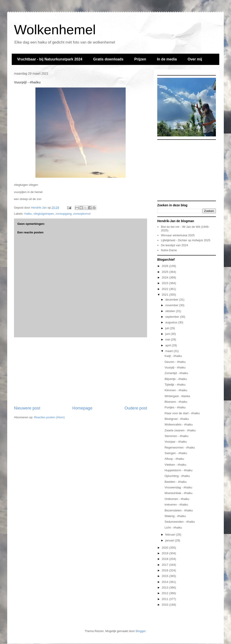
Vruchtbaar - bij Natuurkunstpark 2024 (50, 59)
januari (170, 540)
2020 (165, 548)
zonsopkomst (82, 214)
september (173, 317)
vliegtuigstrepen (44, 214)
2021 (165, 295)
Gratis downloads (108, 59)
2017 (165, 565)
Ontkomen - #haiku (177, 499)
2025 (165, 272)
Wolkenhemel (55, 30)
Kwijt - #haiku (173, 356)
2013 (165, 588)
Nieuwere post (27, 408)
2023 (165, 283)
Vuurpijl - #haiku (175, 367)
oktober (171, 311)
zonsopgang (64, 214)
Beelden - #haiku (176, 482)
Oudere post (136, 408)
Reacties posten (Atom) (49, 417)
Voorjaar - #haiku (176, 442)
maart (170, 351)
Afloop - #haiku (174, 459)
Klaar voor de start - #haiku (182, 413)
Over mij (195, 59)
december (172, 300)
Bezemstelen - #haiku (179, 510)
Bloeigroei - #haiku (177, 419)
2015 (165, 576)
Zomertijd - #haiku (176, 373)
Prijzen (140, 59)
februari (171, 535)
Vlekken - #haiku (175, 465)
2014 (165, 582)
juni (168, 334)
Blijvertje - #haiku (176, 379)
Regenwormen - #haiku (180, 447)
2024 (165, 277)
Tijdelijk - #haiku (175, 385)
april (169, 345)
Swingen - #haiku (176, 453)
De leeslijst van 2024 (174, 245)
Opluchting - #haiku (177, 476)
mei (168, 339)
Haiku (28, 214)
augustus (172, 322)
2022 (165, 289)
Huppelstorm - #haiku (178, 470)
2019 (165, 553)
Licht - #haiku (173, 528)
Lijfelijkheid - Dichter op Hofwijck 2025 (186, 240)
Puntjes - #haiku (175, 407)
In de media (167, 59)
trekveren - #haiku (176, 505)
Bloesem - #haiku (176, 402)
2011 (165, 599)
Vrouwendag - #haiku (178, 487)
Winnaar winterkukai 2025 (178, 235)
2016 (165, 570)
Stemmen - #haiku (176, 436)
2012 (165, 593)
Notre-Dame (169, 250)
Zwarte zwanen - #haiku (180, 430)
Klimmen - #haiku (176, 390)
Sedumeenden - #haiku (180, 522)
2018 (165, 559)
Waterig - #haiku (175, 516)
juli (168, 328)
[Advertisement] (81, 371)
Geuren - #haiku (175, 362)
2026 (165, 266)
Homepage (82, 408)
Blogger (141, 631)
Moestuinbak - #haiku (178, 493)
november (172, 305)
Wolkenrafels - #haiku (179, 424)
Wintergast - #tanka (177, 396)
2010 (165, 605)
